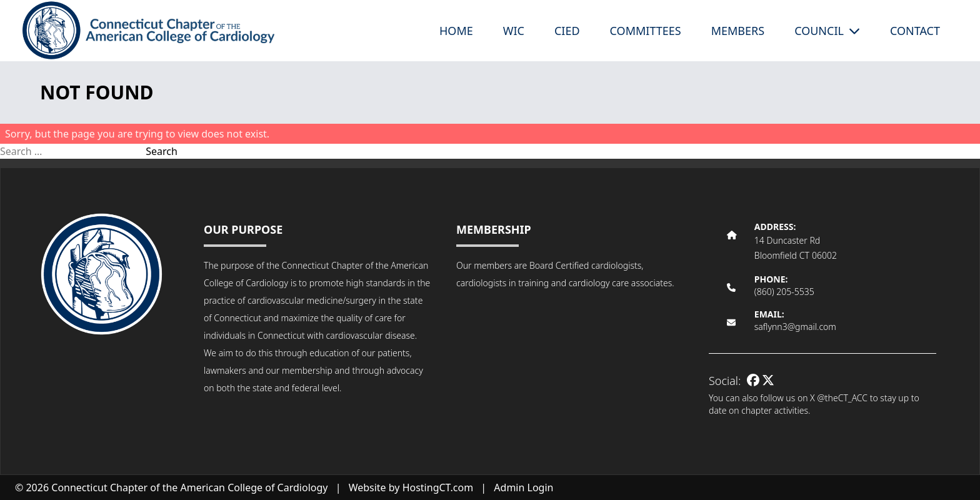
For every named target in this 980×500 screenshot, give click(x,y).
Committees (646, 31)
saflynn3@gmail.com (795, 327)
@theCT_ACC (842, 398)
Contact (915, 31)
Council (827, 31)
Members (738, 31)
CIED (567, 31)
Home (456, 31)
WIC (514, 31)
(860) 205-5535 (784, 292)
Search (162, 151)
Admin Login (523, 487)
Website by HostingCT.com (411, 487)
